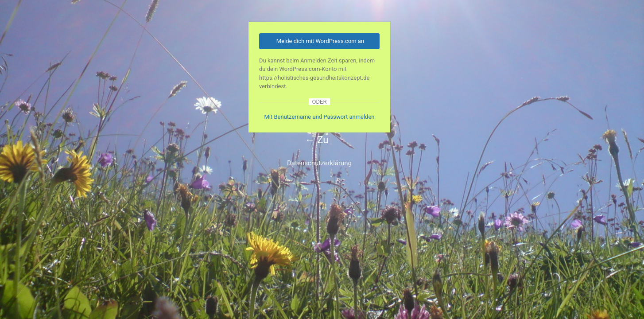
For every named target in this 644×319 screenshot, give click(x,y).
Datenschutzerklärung (319, 163)
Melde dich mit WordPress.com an (320, 41)
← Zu (317, 140)
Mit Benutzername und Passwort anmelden (319, 117)
